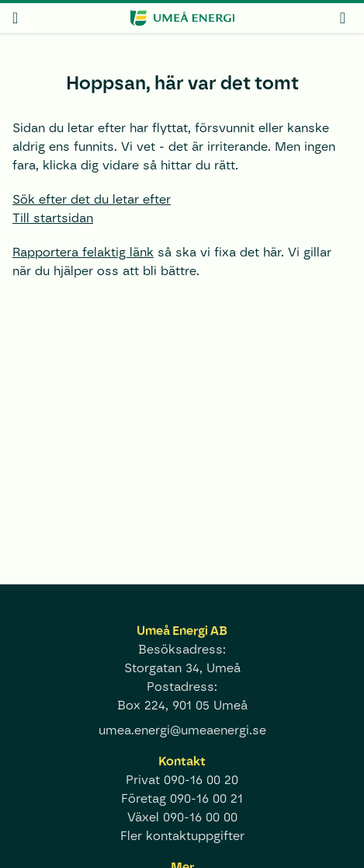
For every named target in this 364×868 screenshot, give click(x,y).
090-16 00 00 (200, 817)
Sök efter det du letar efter (92, 199)
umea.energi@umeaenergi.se (182, 730)
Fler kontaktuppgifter (182, 836)
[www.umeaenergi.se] (182, 18)
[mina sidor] (343, 17)
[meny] (15, 18)
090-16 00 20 (201, 780)
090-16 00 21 (206, 798)
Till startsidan (53, 218)
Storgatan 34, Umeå (182, 668)
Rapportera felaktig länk (83, 252)
